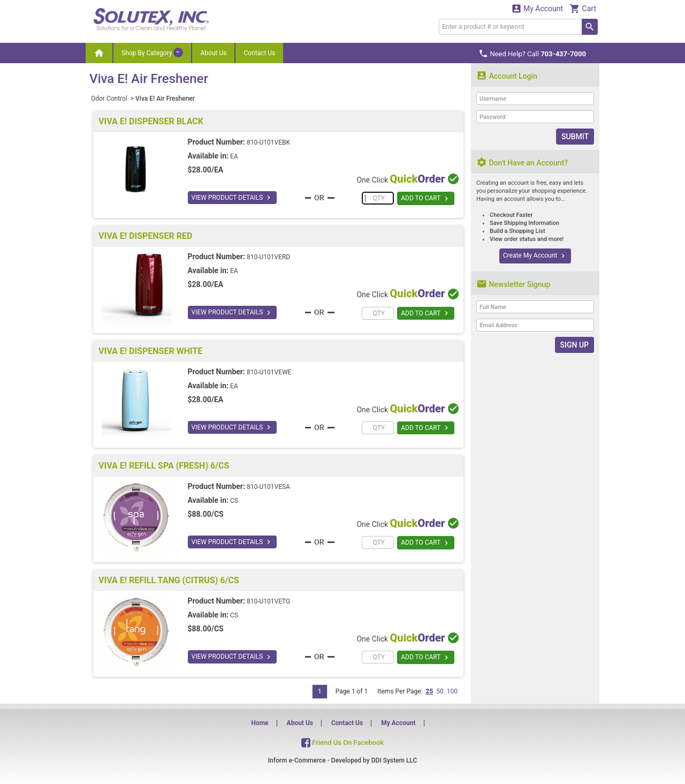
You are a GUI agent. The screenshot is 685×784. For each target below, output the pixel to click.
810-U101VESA (268, 487)
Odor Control (110, 99)
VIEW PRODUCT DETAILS (233, 198)
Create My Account (535, 256)
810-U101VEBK (268, 142)
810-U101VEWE (269, 372)
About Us (213, 53)
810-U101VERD (268, 257)
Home (260, 723)
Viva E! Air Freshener (165, 99)
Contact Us (259, 53)
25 (429, 691)
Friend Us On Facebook (342, 742)
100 (452, 691)
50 (440, 691)
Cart (583, 8)
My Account (537, 8)
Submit (575, 137)
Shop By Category (152, 52)
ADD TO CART (426, 199)
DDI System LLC (394, 760)
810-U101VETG (268, 601)
